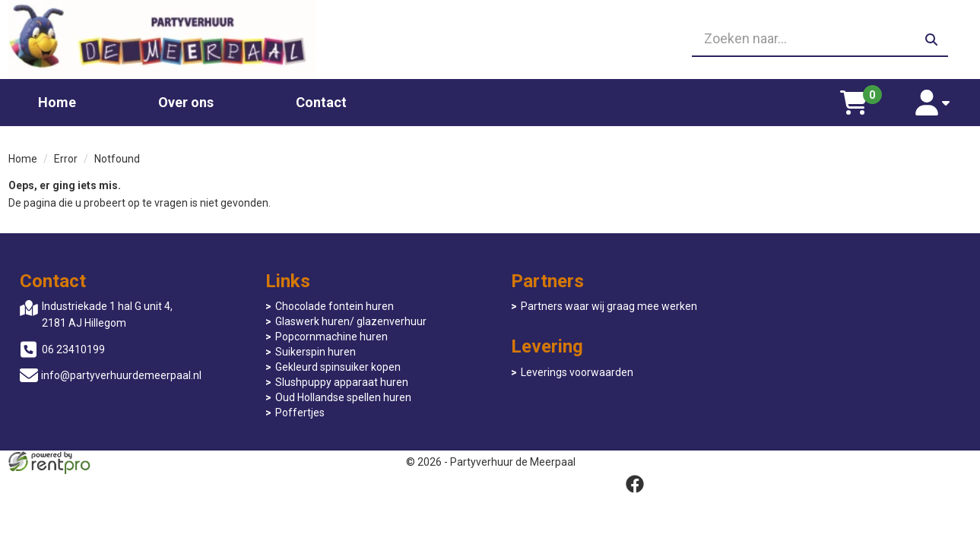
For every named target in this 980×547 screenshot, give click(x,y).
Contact (321, 101)
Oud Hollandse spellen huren (339, 397)
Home (57, 101)
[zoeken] (931, 40)
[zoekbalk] (818, 40)
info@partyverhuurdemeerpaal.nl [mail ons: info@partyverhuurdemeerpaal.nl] (121, 375)
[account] (933, 102)
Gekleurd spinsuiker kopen (333, 367)
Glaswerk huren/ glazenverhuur (346, 321)
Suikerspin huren (311, 352)
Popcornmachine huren (327, 337)
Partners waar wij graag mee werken (600, 306)
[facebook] (958, 461)
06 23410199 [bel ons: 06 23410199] (73, 349)
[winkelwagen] (855, 102)
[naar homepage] (162, 39)
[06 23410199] (490, 40)
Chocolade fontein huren (330, 306)
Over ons (186, 101)
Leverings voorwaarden (809, 306)
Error (66, 158)
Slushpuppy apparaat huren (337, 382)
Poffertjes (295, 413)
